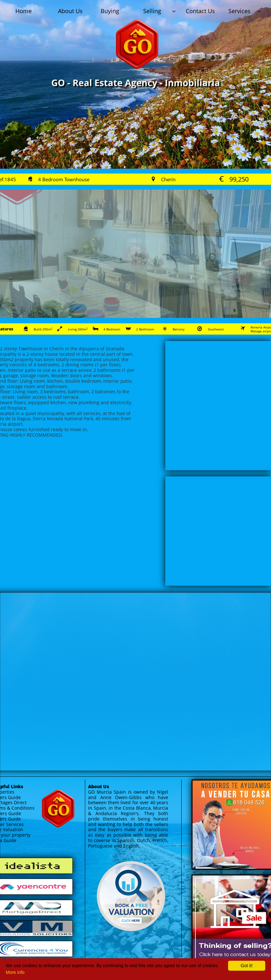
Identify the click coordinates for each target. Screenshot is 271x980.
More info (15, 972)
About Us (99, 786)
